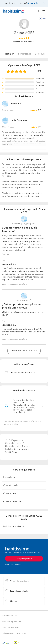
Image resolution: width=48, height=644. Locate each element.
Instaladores (9, 477)
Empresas (16, 441)
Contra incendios (11, 485)
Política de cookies (11, 628)
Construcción (10, 494)
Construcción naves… (14, 502)
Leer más (6, 145)
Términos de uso (10, 616)
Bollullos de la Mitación (16, 449)
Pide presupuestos (24, 559)
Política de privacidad (12, 622)
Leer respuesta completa (14, 284)
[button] (24, 581)
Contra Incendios (13, 443)
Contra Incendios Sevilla (16, 446)
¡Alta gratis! (33, 3)
